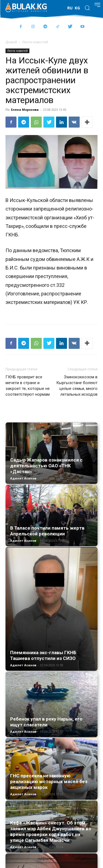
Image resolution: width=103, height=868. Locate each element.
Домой (11, 42)
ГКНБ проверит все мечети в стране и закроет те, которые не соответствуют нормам (28, 386)
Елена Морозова (25, 110)
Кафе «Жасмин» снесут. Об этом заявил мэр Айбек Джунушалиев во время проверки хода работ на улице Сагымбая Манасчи (51, 831)
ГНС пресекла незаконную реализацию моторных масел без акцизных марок (49, 781)
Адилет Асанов (23, 478)
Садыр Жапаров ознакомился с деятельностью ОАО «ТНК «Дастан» (46, 466)
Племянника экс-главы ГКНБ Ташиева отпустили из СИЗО (43, 655)
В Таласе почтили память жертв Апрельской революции (47, 531)
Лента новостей (35, 42)
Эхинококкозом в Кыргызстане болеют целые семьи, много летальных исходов (77, 386)
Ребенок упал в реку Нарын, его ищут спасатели (46, 722)
